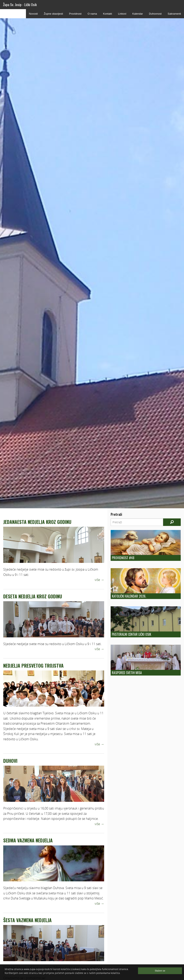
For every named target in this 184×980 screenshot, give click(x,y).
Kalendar (138, 14)
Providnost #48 (123, 558)
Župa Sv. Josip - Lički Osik (20, 5)
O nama (92, 14)
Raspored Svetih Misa (127, 673)
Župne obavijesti (53, 14)
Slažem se (160, 971)
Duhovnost (155, 14)
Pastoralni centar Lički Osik (132, 634)
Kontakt (107, 14)
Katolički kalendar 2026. (129, 596)
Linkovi (122, 14)
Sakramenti (174, 14)
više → (99, 580)
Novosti (33, 14)
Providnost (75, 14)
